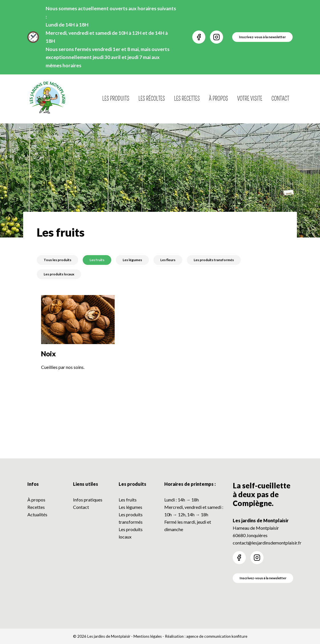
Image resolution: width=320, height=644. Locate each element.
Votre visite (250, 99)
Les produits (116, 99)
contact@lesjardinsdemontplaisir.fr (267, 543)
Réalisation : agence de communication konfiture (206, 636)
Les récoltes (152, 99)
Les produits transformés (214, 260)
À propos (218, 99)
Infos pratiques (88, 500)
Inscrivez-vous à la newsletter (263, 578)
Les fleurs (168, 260)
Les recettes (187, 99)
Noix (48, 354)
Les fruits (97, 260)
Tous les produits (57, 260)
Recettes (36, 507)
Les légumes (132, 260)
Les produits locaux (59, 274)
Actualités (37, 514)
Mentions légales (148, 636)
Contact (280, 99)
